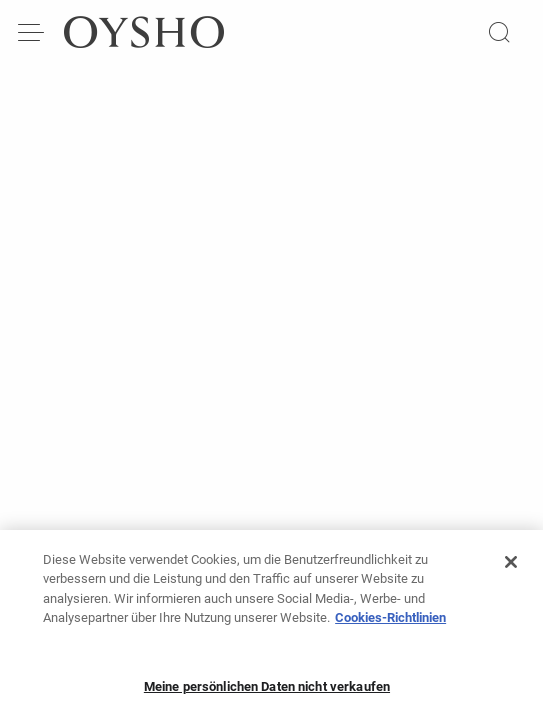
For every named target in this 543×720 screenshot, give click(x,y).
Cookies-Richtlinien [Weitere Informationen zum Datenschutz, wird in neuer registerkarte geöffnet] (390, 623)
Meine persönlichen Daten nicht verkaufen (267, 692)
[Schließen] (511, 568)
